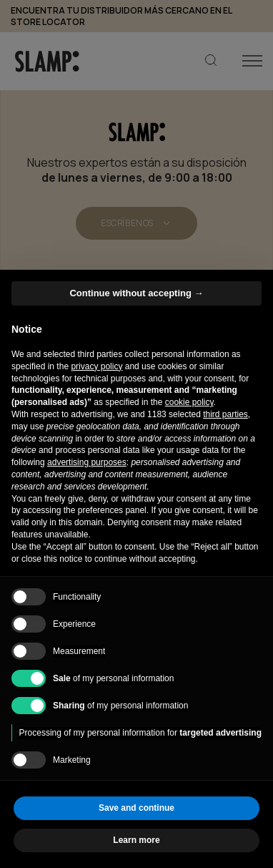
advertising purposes (87, 462)
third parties (225, 414)
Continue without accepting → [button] (136, 293)
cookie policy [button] (189, 402)
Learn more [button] (136, 840)
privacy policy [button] (96, 366)
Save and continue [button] (136, 808)
